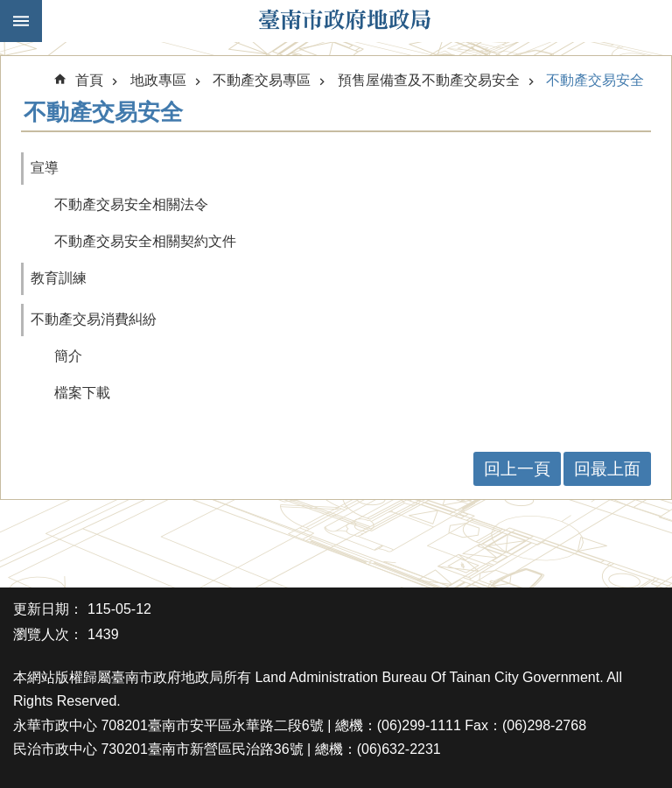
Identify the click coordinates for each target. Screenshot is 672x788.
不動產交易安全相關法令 (131, 204)
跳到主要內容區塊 (9, 9)
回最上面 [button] (607, 469)
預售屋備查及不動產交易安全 (429, 80)
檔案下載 (82, 393)
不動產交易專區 (262, 80)
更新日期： (48, 609)
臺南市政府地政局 (345, 21)
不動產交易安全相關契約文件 (145, 241)
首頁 (89, 80)
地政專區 (158, 80)
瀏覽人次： (48, 634)
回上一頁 (517, 469)
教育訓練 (59, 278)
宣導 (45, 168)
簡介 (68, 356)
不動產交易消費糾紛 (94, 319)
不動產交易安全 (595, 80)
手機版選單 (21, 21)
